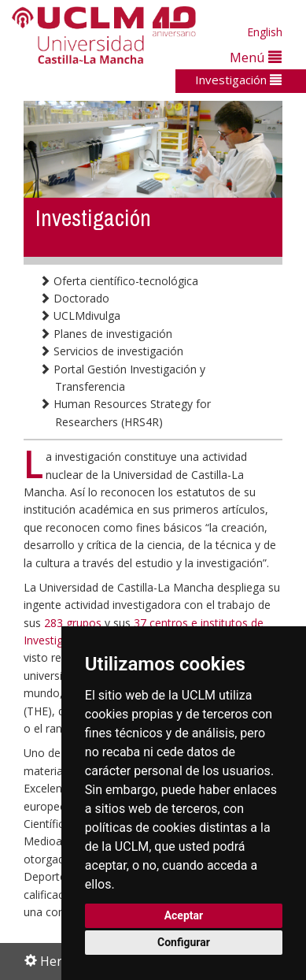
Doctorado (74, 298)
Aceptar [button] (184, 915)
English (265, 32)
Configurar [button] (184, 942)
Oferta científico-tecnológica (119, 281)
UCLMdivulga (80, 316)
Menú (256, 57)
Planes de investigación (106, 334)
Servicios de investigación (111, 351)
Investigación (238, 80)
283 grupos (73, 623)
